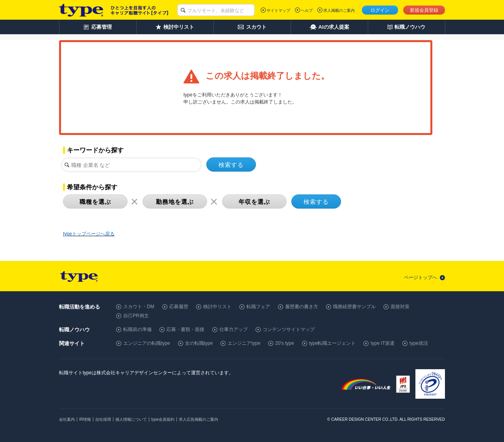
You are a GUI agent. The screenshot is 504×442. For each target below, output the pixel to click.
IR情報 (85, 419)
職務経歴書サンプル (354, 307)
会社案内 (67, 419)
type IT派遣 (383, 343)
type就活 (419, 343)
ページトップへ (421, 277)
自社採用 (103, 419)
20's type (285, 343)
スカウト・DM (139, 307)
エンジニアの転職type (147, 343)
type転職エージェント (333, 343)
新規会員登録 (424, 10)
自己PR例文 (136, 316)
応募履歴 (179, 307)
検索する (231, 165)
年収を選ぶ (254, 202)
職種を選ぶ (95, 202)
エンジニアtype (244, 343)
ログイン (380, 10)
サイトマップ (278, 10)
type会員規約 (163, 419)
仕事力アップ (233, 329)
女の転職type (199, 343)
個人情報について (131, 419)
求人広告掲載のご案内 (198, 419)
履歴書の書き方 (302, 307)
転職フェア (258, 307)
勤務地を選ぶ (175, 202)
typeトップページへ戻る (89, 234)
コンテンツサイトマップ (289, 329)
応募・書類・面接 (185, 329)
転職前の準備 (137, 329)
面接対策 (400, 307)
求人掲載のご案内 (339, 10)
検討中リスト (217, 307)
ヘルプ (307, 10)
